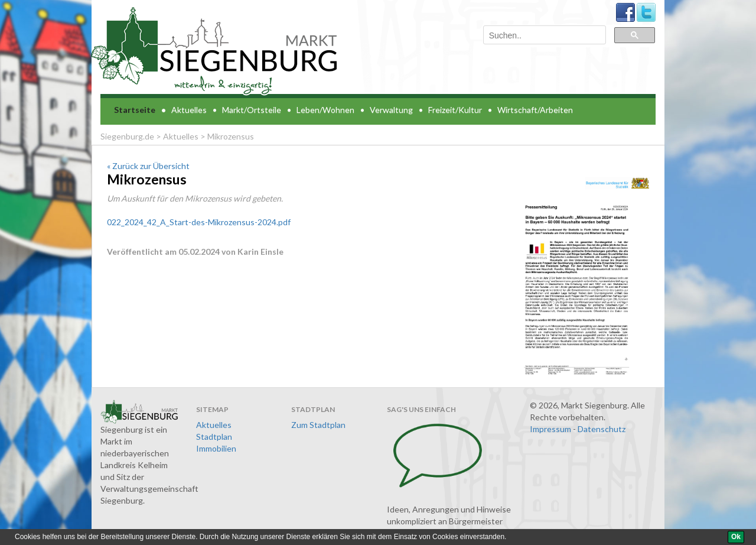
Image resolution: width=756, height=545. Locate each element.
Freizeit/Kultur (455, 110)
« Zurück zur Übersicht (148, 166)
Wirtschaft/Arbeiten (535, 110)
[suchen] (543, 36)
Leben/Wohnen (325, 110)
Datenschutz (602, 429)
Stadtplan (214, 437)
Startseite (135, 110)
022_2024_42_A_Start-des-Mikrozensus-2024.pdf (199, 222)
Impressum (550, 429)
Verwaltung (391, 110)
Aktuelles (189, 110)
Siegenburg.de (127, 136)
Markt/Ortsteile (252, 110)
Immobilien (216, 448)
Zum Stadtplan (318, 425)
